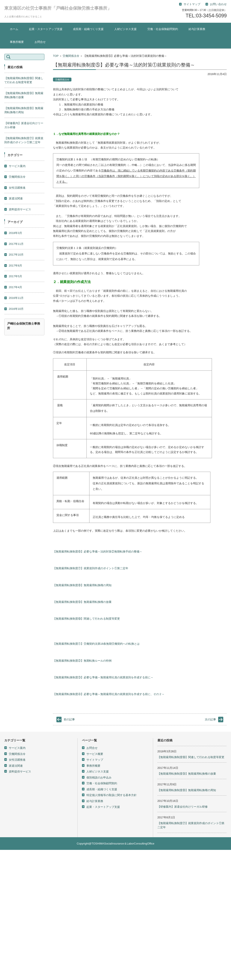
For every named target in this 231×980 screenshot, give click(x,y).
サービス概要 (95, 754)
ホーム (14, 29)
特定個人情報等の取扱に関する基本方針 (112, 795)
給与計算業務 (197, 29)
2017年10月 (16, 255)
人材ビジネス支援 (125, 29)
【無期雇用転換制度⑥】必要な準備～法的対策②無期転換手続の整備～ (98, 552)
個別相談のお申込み (99, 778)
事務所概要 (17, 42)
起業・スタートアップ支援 (46, 29)
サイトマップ (95, 760)
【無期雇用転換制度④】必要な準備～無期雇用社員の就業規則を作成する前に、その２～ (109, 694)
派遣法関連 (16, 198)
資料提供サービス (20, 209)
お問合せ (40, 42)
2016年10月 (16, 309)
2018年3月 (15, 233)
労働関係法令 (71, 56)
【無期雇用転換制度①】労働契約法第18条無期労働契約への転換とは (96, 644)
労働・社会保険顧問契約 (163, 29)
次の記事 (210, 719)
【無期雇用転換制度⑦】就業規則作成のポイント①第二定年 (91, 568)
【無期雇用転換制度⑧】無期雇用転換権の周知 (82, 585)
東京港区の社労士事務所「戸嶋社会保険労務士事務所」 (58, 8)
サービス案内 (17, 166)
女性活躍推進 (17, 188)
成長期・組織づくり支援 (88, 29)
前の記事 (69, 719)
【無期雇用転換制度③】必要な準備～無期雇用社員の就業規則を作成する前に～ (103, 677)
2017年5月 (15, 276)
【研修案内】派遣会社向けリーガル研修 (183, 807)
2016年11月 (16, 298)
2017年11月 (16, 244)
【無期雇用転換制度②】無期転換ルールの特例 (82, 661)
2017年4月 (15, 287)
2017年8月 (15, 266)
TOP (56, 56)
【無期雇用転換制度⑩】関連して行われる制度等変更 (86, 619)
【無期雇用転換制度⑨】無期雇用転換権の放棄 (82, 602)
